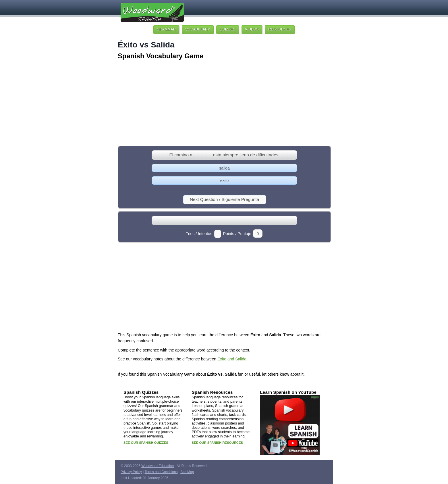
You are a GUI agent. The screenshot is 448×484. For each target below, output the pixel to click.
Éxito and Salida (232, 359)
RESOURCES (280, 29)
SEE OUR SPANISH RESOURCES (218, 443)
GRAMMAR (166, 29)
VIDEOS (252, 29)
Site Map (187, 472)
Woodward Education (158, 466)
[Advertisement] (224, 103)
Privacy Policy (131, 472)
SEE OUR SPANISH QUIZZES (146, 443)
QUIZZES (228, 29)
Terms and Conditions (161, 472)
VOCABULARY (198, 29)
